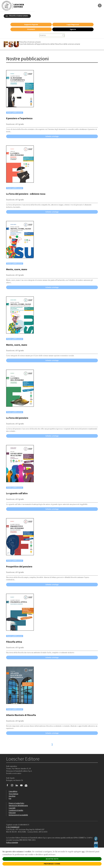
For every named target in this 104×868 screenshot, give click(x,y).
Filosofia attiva (14, 642)
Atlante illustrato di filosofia (21, 715)
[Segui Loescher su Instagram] (13, 786)
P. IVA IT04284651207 (13, 827)
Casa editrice (13, 791)
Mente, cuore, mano (17, 269)
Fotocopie (12, 813)
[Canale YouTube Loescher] (22, 786)
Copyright (12, 808)
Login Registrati (73, 24)
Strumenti (31, 29)
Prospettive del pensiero (19, 567)
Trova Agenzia (13, 794)
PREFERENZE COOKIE (52, 864)
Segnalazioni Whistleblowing (18, 805)
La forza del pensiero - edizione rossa (26, 194)
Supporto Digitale (31, 24)
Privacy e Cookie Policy (16, 803)
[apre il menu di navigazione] (100, 5)
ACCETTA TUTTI (52, 859)
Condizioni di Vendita (16, 810)
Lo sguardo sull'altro (17, 493)
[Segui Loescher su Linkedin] (18, 786)
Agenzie (73, 29)
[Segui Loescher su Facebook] (8, 786)
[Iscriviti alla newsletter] (27, 786)
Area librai (12, 796)
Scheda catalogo (52, 136)
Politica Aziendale (12, 842)
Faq (10, 798)
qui (83, 851)
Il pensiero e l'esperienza (19, 118)
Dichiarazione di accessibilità (18, 815)
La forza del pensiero (17, 418)
